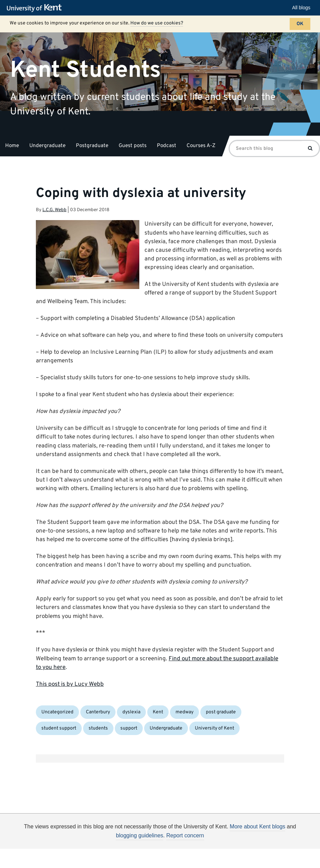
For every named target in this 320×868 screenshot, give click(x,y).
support (129, 728)
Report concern (185, 835)
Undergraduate (47, 146)
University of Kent (214, 728)
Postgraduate (92, 146)
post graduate (221, 712)
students (98, 728)
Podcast (167, 146)
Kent (158, 712)
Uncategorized (57, 712)
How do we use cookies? (157, 23)
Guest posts (133, 146)
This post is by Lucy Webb (70, 684)
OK (300, 24)
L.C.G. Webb (54, 210)
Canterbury (98, 712)
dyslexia (131, 712)
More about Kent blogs (257, 826)
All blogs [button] (301, 8)
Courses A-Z (201, 146)
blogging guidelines (139, 835)
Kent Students (86, 70)
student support (59, 728)
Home (12, 146)
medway (184, 712)
